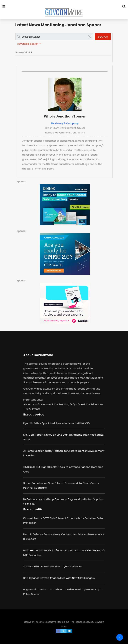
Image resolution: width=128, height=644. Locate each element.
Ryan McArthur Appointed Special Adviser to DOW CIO (56, 423)
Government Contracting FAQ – (58, 404)
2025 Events (33, 409)
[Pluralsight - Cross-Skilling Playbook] (65, 304)
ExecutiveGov (34, 414)
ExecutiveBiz (33, 509)
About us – (30, 404)
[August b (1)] (65, 254)
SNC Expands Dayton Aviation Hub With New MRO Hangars (59, 578)
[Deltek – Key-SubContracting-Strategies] (65, 205)
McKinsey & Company (65, 123)
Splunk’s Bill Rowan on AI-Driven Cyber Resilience (53, 566)
